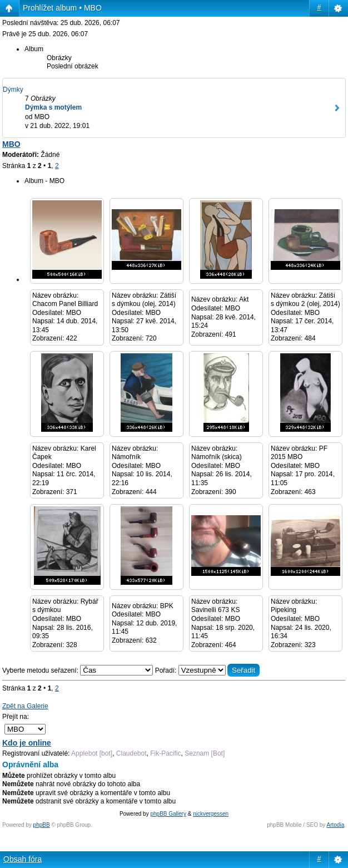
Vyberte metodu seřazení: (79, 670)
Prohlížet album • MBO (62, 8)
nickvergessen (211, 814)
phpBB (42, 825)
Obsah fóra (23, 859)
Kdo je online (27, 743)
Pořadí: (208, 670)
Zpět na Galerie (25, 706)
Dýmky (13, 90)
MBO (11, 144)
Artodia (336, 825)
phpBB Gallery (168, 814)
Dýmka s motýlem (53, 107)
